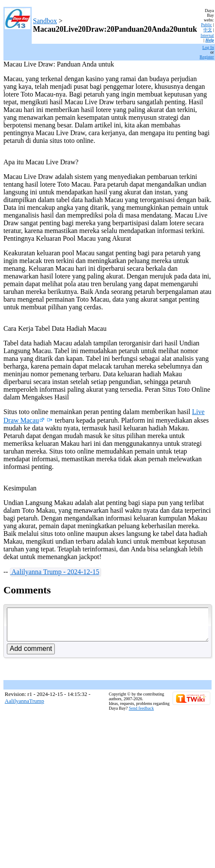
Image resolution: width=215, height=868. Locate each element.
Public (206, 25)
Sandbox (45, 21)
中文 (208, 30)
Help (209, 40)
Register (207, 57)
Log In (208, 47)
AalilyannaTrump (24, 707)
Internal (207, 35)
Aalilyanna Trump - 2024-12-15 (55, 572)
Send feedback (142, 715)
